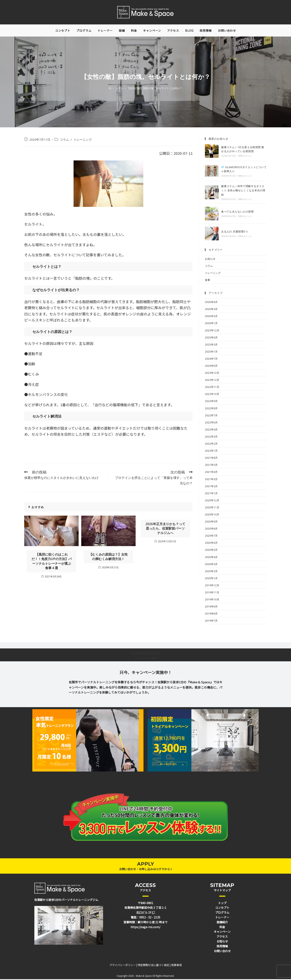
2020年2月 (211, 572)
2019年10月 (212, 600)
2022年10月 (212, 395)
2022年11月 (212, 388)
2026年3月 (211, 310)
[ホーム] (110, 89)
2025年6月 (211, 338)
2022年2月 (211, 444)
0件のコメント (245, 157)
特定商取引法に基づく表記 (153, 966)
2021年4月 (211, 473)
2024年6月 (211, 366)
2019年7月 (211, 622)
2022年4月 (211, 430)
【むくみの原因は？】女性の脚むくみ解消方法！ (108, 557)
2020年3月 (211, 565)
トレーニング (83, 141)
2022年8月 (211, 409)
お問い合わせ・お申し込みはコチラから (145, 870)
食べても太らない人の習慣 (237, 213)
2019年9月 (211, 607)
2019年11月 (212, 593)
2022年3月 (211, 437)
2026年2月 (211, 317)
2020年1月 (211, 579)
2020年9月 (211, 522)
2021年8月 (211, 459)
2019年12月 (212, 586)
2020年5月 (211, 551)
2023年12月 (212, 374)
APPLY (146, 865)
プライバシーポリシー (122, 966)
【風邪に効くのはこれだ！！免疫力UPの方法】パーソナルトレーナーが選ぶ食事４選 (52, 562)
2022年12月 (212, 381)
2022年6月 (211, 423)
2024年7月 (211, 359)
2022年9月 (211, 402)
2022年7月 (211, 416)
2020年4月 (211, 558)
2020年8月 (211, 529)
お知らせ (210, 260)
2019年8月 (211, 615)
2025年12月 (212, 331)
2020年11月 (212, 508)
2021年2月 (211, 487)
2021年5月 (211, 466)
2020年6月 (211, 544)
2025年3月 (211, 345)
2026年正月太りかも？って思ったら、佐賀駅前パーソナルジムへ (165, 529)
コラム (64, 141)
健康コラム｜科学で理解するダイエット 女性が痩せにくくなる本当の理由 (243, 191)
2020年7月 (211, 537)
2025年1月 (211, 352)
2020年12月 (212, 501)
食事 (208, 281)
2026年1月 (211, 324)
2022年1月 (211, 451)
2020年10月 (212, 515)
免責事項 (176, 966)
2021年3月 (211, 480)
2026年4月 (211, 303)
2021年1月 (211, 494)
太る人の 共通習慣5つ (234, 232)
